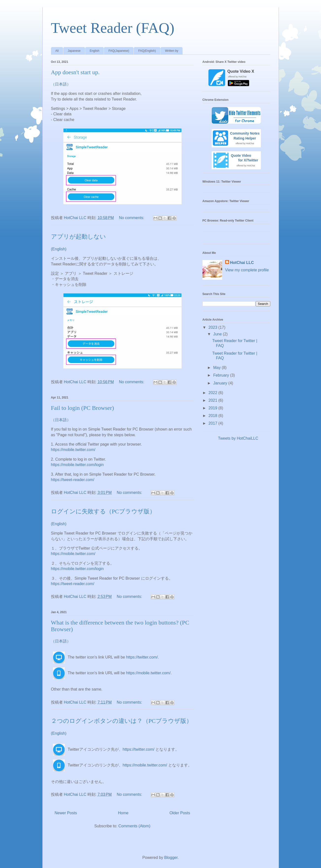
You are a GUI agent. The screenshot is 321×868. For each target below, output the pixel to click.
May (217, 368)
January (221, 383)
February (221, 375)
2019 (213, 408)
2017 (213, 423)
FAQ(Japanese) (119, 51)
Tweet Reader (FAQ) (113, 28)
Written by (172, 51)
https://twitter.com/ (142, 657)
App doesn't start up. (75, 72)
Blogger (171, 858)
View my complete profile (247, 270)
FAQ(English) (147, 51)
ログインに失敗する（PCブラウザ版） (103, 511)
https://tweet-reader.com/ (73, 480)
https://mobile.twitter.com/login (77, 465)
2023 (213, 327)
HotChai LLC (242, 263)
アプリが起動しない (78, 237)
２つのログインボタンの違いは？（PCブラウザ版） (122, 721)
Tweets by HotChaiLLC (238, 438)
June (218, 334)
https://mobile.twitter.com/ (73, 450)
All (57, 51)
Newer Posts (66, 813)
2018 (213, 416)
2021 (213, 400)
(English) (59, 249)
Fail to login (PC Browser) (83, 408)
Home (123, 813)
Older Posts (180, 813)
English (94, 51)
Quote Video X (241, 71)
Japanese (74, 51)
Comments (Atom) (135, 826)
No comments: (132, 218)
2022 (213, 393)
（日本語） (61, 84)
